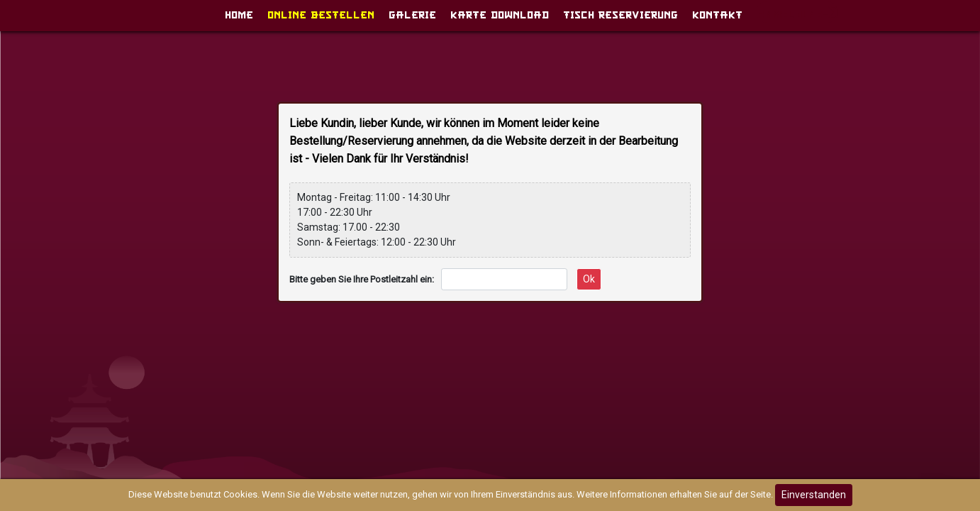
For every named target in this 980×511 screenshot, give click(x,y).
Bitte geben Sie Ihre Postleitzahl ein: (362, 279)
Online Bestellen (321, 12)
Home (239, 12)
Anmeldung (797, 12)
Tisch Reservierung (620, 12)
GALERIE (412, 12)
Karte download (500, 12)
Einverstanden (814, 495)
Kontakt (717, 12)
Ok (589, 279)
